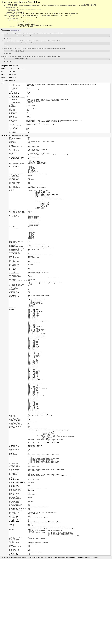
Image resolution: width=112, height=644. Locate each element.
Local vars (8, 40)
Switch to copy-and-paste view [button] (16, 32)
